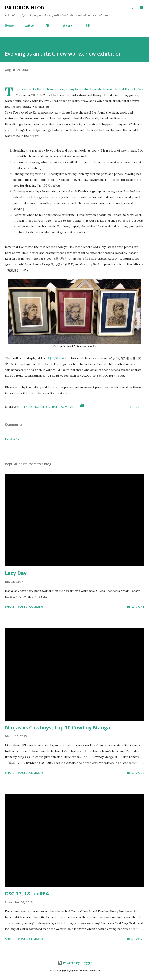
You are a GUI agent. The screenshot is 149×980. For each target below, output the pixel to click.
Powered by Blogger (75, 963)
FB (47, 25)
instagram (68, 25)
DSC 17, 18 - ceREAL (28, 893)
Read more (136, 607)
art (19, 407)
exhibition (32, 407)
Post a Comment (18, 439)
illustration (53, 407)
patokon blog (25, 7)
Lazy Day (16, 573)
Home (9, 25)
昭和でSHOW (56, 358)
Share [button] (134, 407)
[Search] (131, 8)
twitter (30, 25)
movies (70, 407)
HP (88, 25)
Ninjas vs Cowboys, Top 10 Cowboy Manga (58, 727)
